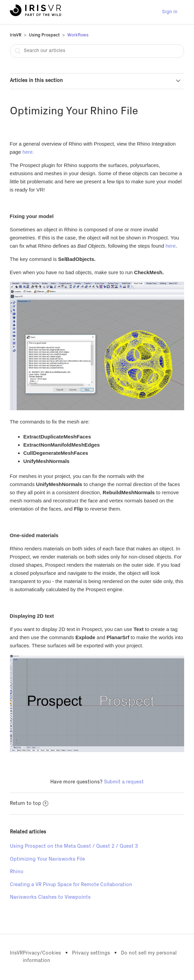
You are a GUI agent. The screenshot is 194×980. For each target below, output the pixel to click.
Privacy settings (91, 953)
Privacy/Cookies (42, 953)
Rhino (17, 872)
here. (28, 152)
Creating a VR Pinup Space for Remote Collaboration (71, 885)
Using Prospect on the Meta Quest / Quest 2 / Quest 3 (74, 846)
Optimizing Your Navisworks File (47, 859)
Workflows (78, 35)
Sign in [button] (170, 12)
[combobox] (97, 51)
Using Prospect (44, 35)
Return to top (29, 803)
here (171, 246)
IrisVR (16, 35)
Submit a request (124, 782)
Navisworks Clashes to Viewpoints (50, 897)
